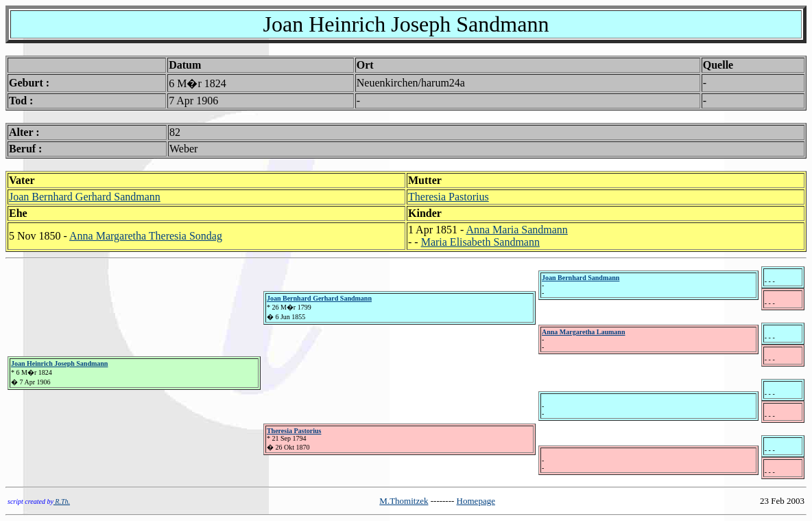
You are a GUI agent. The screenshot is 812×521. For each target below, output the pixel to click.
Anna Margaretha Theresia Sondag (146, 236)
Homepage (476, 501)
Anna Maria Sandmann (516, 230)
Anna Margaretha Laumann (584, 332)
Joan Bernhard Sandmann (581, 278)
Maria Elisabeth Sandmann (480, 242)
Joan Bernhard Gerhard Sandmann (85, 197)
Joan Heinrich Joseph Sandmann (59, 363)
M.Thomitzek (404, 501)
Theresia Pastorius (449, 197)
